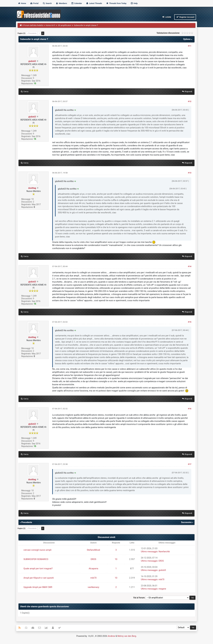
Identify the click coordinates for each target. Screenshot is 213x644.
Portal (34, 3)
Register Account (185, 17)
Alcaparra (93, 569)
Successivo (186, 522)
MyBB (91, 636)
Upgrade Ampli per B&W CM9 (38, 587)
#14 (190, 266)
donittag (32, 188)
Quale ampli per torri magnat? (38, 569)
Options (188, 39)
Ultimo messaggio (149, 552)
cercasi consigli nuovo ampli (37, 550)
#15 (190, 322)
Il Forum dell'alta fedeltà (33, 25)
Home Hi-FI (50, 25)
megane (162, 589)
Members (61, 3)
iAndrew (111, 636)
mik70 (93, 578)
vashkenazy (93, 587)
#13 (190, 173)
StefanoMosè (93, 550)
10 (116, 559)
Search (47, 3)
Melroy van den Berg (127, 636)
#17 (190, 464)
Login (166, 17)
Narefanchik (164, 552)
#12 (190, 101)
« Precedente (32, 33)
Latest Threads (94, 3)
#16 (190, 409)
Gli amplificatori (65, 25)
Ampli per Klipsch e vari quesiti (39, 578)
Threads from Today (116, 3)
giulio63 (32, 61)
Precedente (27, 522)
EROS (93, 559)
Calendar (76, 3)
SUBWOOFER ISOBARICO (36, 559)
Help (134, 3)
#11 (190, 46)
